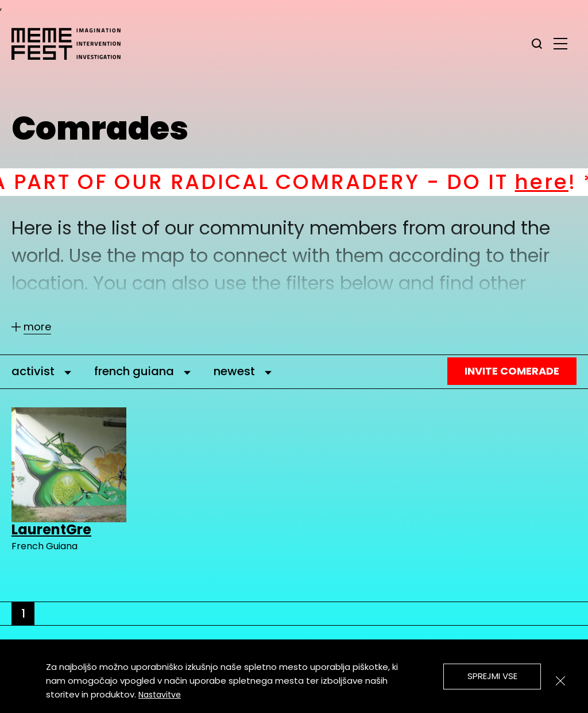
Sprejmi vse (492, 676)
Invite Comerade (512, 371)
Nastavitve (160, 695)
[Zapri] (560, 681)
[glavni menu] (560, 43)
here (555, 182)
